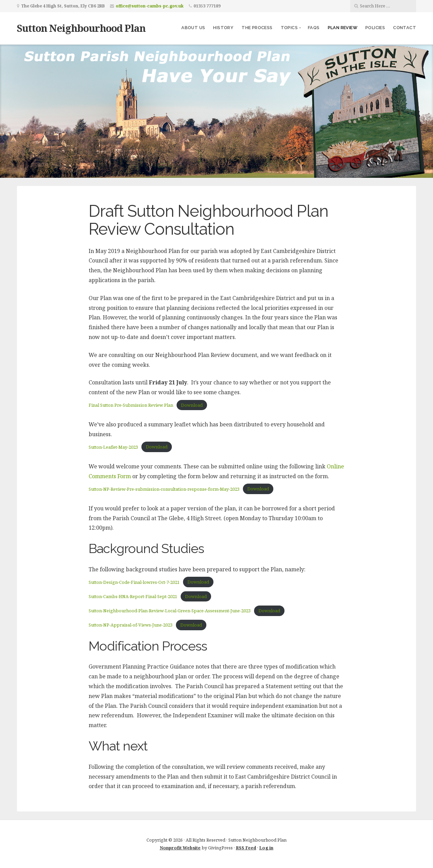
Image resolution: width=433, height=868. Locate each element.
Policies (375, 28)
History (223, 28)
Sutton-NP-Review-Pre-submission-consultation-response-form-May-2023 (164, 489)
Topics (289, 28)
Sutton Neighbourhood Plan (81, 28)
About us (193, 28)
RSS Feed (246, 848)
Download (192, 405)
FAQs (314, 28)
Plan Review (343, 28)
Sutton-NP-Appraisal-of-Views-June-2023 (131, 625)
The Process (257, 28)
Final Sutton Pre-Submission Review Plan (131, 405)
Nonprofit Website (180, 848)
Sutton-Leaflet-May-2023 (113, 447)
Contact (405, 28)
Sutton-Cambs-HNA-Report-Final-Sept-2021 (133, 596)
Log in (266, 848)
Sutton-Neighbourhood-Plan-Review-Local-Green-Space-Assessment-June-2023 (170, 611)
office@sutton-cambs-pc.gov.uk (150, 6)
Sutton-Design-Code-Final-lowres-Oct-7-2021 (134, 582)
